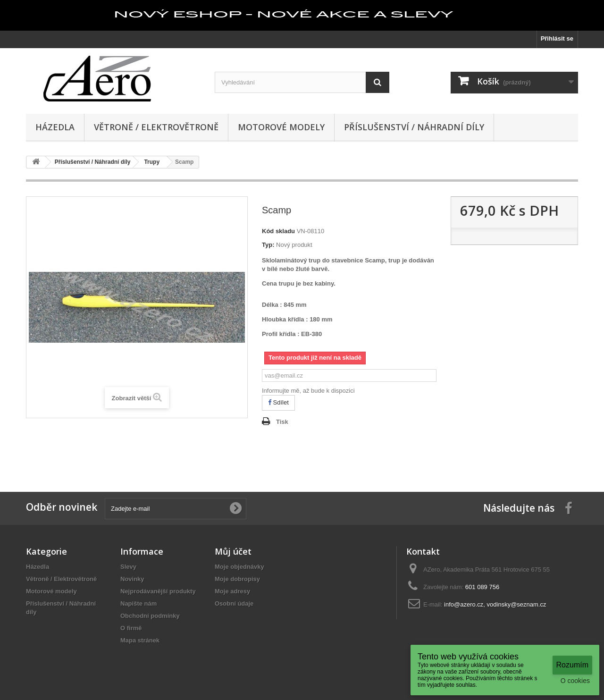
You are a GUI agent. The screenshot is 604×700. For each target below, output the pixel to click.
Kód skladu (278, 231)
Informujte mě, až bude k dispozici (308, 391)
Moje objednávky (239, 567)
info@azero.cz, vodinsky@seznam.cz (495, 604)
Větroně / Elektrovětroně (156, 127)
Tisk (282, 422)
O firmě (131, 628)
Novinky (132, 579)
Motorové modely (281, 127)
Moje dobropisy (237, 579)
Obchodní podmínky (150, 616)
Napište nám (138, 603)
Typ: (268, 245)
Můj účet (233, 551)
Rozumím (572, 665)
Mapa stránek (140, 640)
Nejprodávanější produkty (158, 591)
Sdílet (278, 402)
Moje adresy (232, 591)
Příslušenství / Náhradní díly (414, 127)
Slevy (128, 567)
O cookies (575, 681)
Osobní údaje (234, 603)
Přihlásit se (557, 38)
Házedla (55, 127)
